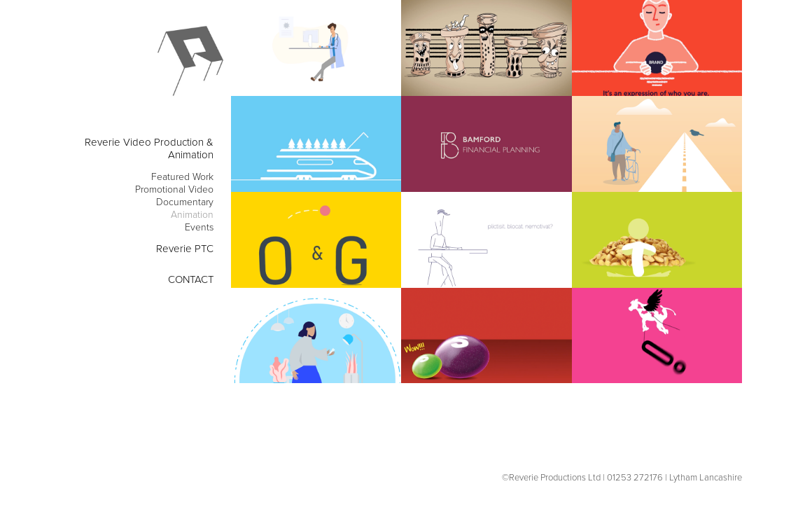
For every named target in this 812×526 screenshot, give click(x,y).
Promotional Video (174, 189)
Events (199, 227)
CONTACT (191, 279)
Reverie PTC (185, 248)
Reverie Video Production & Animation (149, 148)
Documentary (185, 201)
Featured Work (182, 176)
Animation (192, 214)
